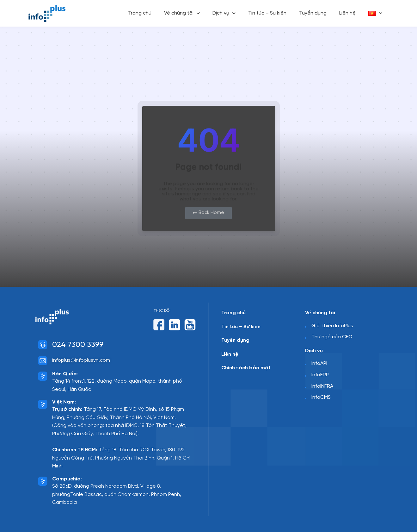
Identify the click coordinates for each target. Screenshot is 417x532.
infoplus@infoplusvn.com (81, 360)
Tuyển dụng (313, 13)
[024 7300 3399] (43, 345)
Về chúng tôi (182, 13)
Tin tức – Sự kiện (267, 13)
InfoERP (320, 375)
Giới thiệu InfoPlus (332, 326)
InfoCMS (321, 397)
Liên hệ (347, 13)
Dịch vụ (224, 13)
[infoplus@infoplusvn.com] (43, 360)
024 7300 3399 (78, 345)
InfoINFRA (322, 386)
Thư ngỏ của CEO (332, 337)
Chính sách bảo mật (246, 368)
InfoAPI (319, 363)
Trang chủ (140, 13)
